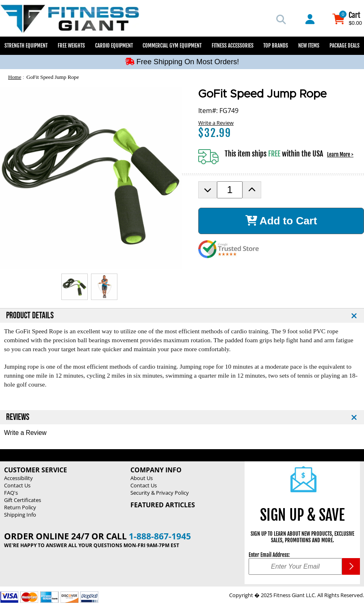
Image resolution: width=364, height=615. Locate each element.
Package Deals (344, 46)
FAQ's (11, 493)
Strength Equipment (26, 46)
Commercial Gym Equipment (172, 46)
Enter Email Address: (269, 555)
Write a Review (216, 123)
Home (15, 77)
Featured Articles (163, 505)
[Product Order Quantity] (230, 190)
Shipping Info (20, 515)
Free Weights (71, 46)
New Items (309, 46)
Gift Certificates (23, 500)
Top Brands (276, 46)
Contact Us (17, 485)
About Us (142, 478)
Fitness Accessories (233, 46)
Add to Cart (281, 221)
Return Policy (20, 507)
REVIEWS (18, 417)
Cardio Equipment (114, 46)
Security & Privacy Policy (160, 493)
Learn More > (340, 154)
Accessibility (18, 478)
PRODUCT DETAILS (30, 316)
